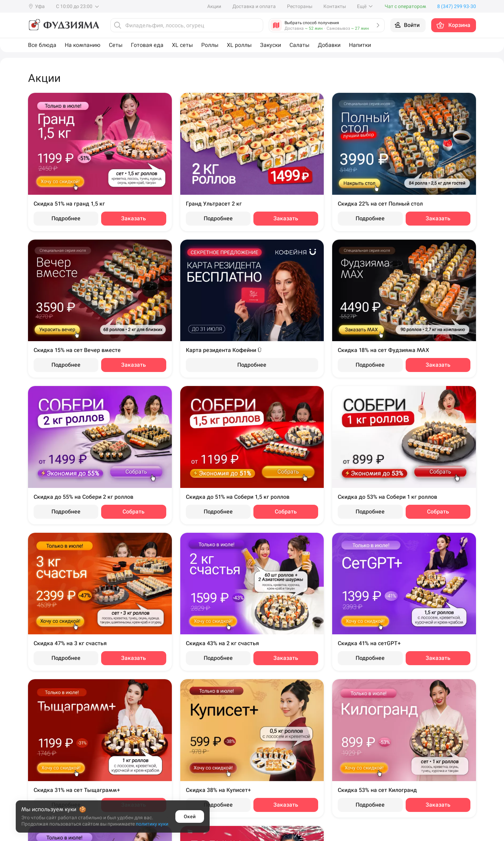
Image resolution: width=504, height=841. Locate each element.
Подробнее (66, 218)
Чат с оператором (405, 6)
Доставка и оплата (254, 6)
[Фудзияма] (64, 25)
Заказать (134, 218)
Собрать (134, 512)
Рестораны (300, 6)
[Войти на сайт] (408, 25)
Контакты (335, 6)
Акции (214, 6)
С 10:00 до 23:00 (78, 6)
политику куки (152, 824)
